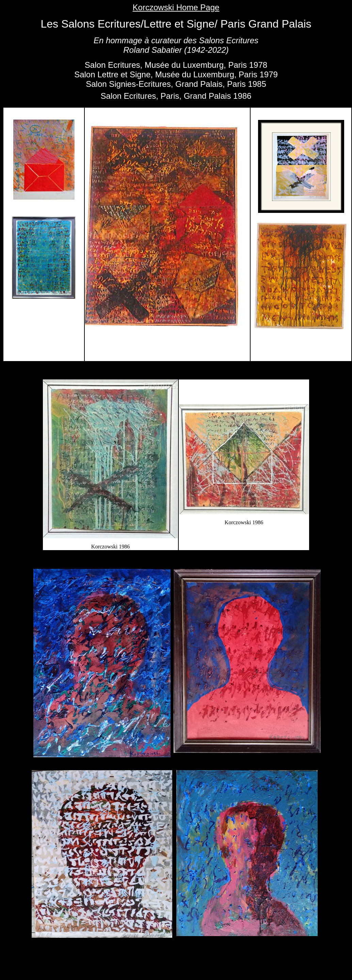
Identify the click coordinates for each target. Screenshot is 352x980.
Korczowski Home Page (176, 7)
